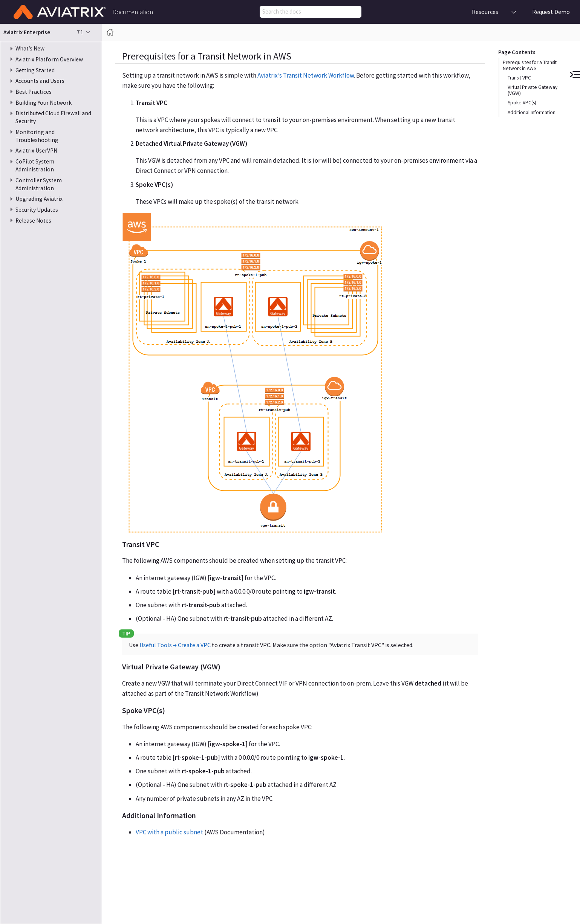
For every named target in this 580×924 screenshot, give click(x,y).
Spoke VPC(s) (522, 103)
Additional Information (532, 112)
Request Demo (551, 12)
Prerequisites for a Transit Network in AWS (530, 65)
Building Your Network (44, 103)
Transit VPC (519, 78)
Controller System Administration (39, 184)
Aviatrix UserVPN (36, 150)
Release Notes (33, 221)
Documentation (132, 12)
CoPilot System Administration (35, 165)
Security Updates (37, 210)
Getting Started (35, 70)
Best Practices (34, 92)
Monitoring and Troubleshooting (37, 136)
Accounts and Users (40, 81)
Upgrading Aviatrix (39, 199)
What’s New (30, 48)
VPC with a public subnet (169, 832)
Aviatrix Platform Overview (49, 59)
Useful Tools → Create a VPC (175, 645)
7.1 (80, 32)
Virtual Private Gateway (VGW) (533, 90)
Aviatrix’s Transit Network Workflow (306, 75)
